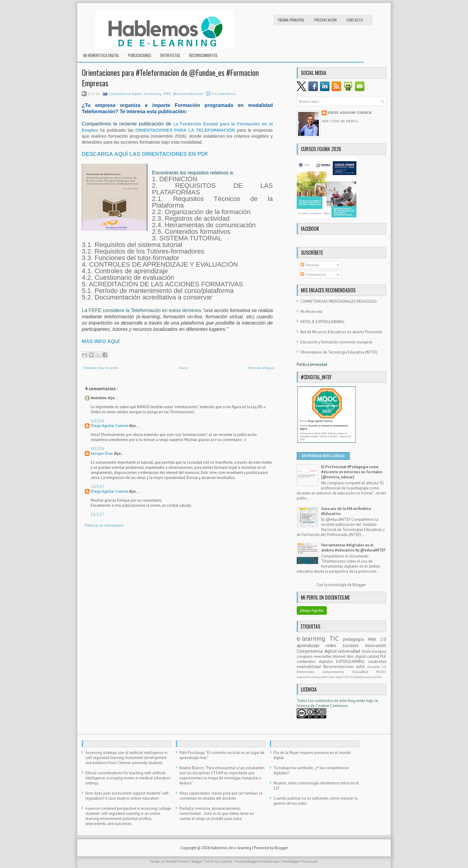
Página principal (291, 20)
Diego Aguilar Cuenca (110, 426)
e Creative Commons (330, 706)
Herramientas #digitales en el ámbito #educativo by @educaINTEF (353, 548)
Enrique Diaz (102, 453)
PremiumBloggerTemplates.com (258, 861)
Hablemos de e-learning (231, 848)
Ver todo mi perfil (340, 121)
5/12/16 (97, 421)
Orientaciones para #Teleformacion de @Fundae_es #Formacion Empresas (170, 78)
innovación (376, 645)
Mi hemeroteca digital (101, 55)
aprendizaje (311, 645)
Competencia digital (126, 94)
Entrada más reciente (101, 368)
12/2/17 (97, 487)
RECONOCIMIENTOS (203, 55)
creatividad (377, 662)
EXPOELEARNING (352, 662)
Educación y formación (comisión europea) (336, 342)
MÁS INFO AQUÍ (101, 341)
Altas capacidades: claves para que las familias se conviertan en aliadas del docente (221, 796)
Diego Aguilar (312, 610)
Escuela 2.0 (377, 667)
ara (227, 124)
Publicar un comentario (104, 525)
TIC (336, 639)
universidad (350, 651)
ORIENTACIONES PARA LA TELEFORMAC (181, 130)
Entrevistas (170, 55)
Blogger (359, 585)
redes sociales (345, 645)
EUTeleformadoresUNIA (366, 677)
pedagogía (355, 639)
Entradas (310, 265)
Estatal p (213, 124)
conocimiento (337, 672)
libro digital (357, 656)
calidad (374, 656)
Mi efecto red (311, 312)
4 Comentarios (224, 94)
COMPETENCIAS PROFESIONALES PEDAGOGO (338, 301)
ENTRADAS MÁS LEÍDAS (323, 456)
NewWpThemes (178, 861)
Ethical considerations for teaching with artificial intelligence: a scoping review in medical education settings (128, 778)
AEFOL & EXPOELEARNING (322, 322)
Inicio (183, 368)
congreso (305, 656)
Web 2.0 (377, 639)
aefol (362, 667)
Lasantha (226, 861)
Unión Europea (374, 651)
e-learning (153, 94)
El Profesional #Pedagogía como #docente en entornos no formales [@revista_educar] (352, 472)
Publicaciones (140, 55)
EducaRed (364, 672)
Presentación (325, 20)
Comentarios (313, 275)
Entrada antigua (261, 368)
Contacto (355, 20)
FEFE (168, 94)
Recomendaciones (189, 94)
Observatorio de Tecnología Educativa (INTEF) (339, 352)
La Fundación (188, 124)
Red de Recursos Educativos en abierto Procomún (341, 332)
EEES (347, 677)
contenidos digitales (316, 662)
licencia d (305, 706)
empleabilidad (310, 667)
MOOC (381, 672)
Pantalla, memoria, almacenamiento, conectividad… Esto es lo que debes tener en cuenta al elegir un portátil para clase (217, 814)
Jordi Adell (336, 677)
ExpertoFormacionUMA (313, 677)
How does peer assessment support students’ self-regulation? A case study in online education (128, 796)
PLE (383, 656)
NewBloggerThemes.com (300, 861)
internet (340, 656)
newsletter (323, 656)
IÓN (231, 130)
